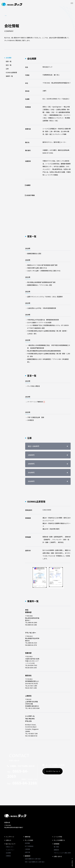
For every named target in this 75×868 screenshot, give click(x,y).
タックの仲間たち (59, 828)
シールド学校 (58, 824)
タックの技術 (29, 828)
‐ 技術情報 (27, 831)
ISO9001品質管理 (11, 72)
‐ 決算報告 (8, 844)
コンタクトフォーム (56, 759)
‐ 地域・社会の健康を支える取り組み (34, 850)
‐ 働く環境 (56, 834)
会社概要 (9, 58)
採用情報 (56, 832)
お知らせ (8, 828)
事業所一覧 (9, 76)
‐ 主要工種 (27, 840)
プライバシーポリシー (12, 862)
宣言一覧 (9, 65)
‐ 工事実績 (27, 837)
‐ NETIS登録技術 (28, 834)
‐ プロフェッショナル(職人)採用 (61, 840)
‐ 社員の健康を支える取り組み (32, 846)
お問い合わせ (58, 844)
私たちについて (11, 832)
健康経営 (28, 844)
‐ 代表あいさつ (9, 834)
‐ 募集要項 (56, 838)
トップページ (10, 824)
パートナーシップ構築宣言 (37, 402)
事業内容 (28, 824)
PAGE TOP (70, 854)
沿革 (7, 69)
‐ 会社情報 (8, 840)
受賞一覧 (9, 61)
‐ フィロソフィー (9, 838)
